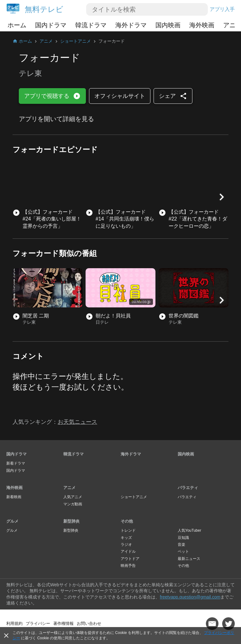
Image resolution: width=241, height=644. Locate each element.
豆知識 (183, 538)
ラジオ (126, 545)
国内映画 (168, 25)
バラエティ (188, 488)
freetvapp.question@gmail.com (190, 597)
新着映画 (14, 497)
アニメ (69, 488)
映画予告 (128, 566)
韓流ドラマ (91, 25)
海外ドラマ (131, 25)
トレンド (128, 530)
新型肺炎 (71, 521)
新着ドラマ (16, 463)
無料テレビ (44, 9)
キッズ (126, 538)
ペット (183, 551)
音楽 (181, 545)
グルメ (12, 521)
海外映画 (202, 25)
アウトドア (130, 559)
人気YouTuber (189, 530)
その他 (127, 521)
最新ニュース (189, 559)
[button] (222, 197)
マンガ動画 (73, 504)
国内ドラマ (51, 25)
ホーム (17, 25)
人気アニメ (73, 497)
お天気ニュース (77, 422)
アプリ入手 (222, 9)
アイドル (128, 551)
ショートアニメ (134, 497)
